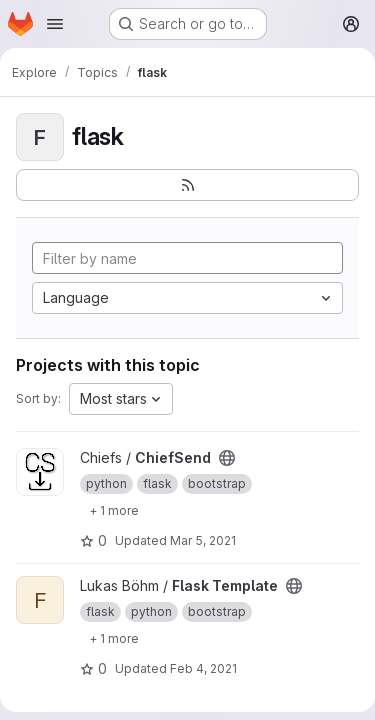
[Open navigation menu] (55, 24)
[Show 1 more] (114, 510)
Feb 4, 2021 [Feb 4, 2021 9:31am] (203, 668)
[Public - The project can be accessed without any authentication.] (227, 458)
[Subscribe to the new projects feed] (187, 185)
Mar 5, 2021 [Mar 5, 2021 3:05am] (203, 540)
